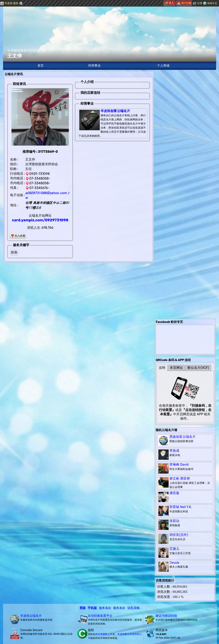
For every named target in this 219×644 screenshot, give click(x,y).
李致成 (174, 451)
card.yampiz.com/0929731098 (40, 220)
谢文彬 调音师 (180, 478)
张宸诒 (174, 521)
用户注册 (184, 3)
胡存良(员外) (179, 535)
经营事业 (94, 66)
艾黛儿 (174, 549)
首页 (41, 66)
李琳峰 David (179, 465)
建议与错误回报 (166, 616)
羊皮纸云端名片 (31, 616)
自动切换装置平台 (100, 616)
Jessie (174, 563)
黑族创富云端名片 (183, 437)
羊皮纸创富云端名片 (115, 111)
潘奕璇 (174, 493)
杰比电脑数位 (103, 634)
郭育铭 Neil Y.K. (181, 507)
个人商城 (163, 66)
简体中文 (212, 3)
